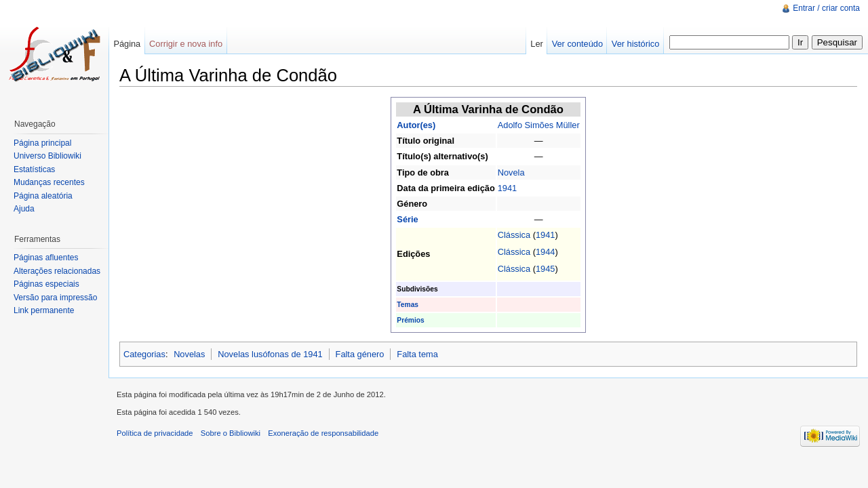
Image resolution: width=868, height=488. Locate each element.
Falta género (360, 354)
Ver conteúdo (577, 44)
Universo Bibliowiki (47, 156)
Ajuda (24, 209)
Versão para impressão (55, 298)
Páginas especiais (46, 284)
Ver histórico (635, 44)
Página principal (42, 143)
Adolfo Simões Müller (539, 125)
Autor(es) (416, 125)
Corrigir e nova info (186, 44)
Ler (537, 44)
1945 (545, 269)
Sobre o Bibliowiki (231, 433)
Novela (511, 172)
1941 (507, 188)
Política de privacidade (155, 433)
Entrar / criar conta (826, 8)
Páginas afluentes (46, 258)
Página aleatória (43, 196)
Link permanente (44, 310)
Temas (408, 305)
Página (127, 44)
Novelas (189, 354)
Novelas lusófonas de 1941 (270, 354)
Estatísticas (34, 169)
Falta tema (417, 354)
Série (407, 219)
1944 (545, 252)
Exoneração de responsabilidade (323, 433)
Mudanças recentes (49, 182)
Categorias (144, 354)
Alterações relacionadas (57, 271)
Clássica (514, 235)
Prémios (410, 320)
